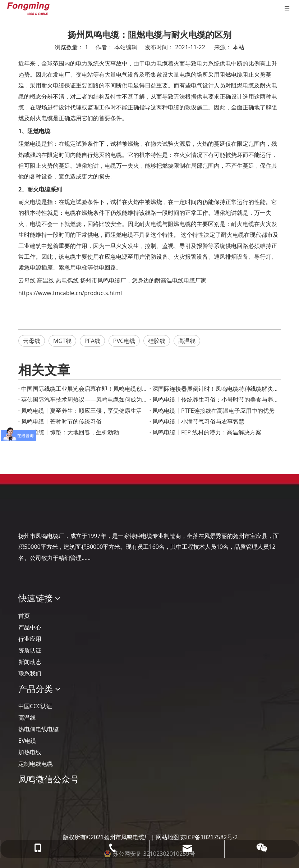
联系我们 (30, 673)
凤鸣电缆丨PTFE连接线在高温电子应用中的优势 (213, 411)
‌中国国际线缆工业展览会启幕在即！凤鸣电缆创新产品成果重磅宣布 (84, 389)
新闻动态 (30, 662)
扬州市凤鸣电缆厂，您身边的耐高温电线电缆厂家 (143, 280)
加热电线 (30, 752)
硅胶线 (157, 341)
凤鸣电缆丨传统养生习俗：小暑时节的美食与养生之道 (215, 399)
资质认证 (30, 650)
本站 (239, 47)
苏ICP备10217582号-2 (209, 837)
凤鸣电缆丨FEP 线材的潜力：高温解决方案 (207, 432)
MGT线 (62, 341)
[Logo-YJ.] (24, 514)
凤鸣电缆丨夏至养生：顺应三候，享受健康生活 (82, 411)
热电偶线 (67, 280)
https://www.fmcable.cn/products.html (70, 293)
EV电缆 (27, 741)
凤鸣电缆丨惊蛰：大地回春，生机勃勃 (70, 432)
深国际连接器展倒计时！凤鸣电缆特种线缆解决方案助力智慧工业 (215, 389)
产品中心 (30, 627)
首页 (24, 616)
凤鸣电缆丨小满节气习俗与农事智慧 (198, 421)
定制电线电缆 (36, 764)
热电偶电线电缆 (38, 729)
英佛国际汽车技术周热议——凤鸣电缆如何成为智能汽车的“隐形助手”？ (84, 399)
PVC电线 (124, 341)
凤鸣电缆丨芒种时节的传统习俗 (61, 421)
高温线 (46, 280)
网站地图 (167, 837)
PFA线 (92, 341)
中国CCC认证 (35, 706)
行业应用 (30, 639)
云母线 (27, 280)
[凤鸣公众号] (24, 798)
